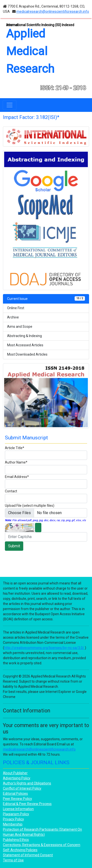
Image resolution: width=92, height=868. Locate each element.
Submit (14, 546)
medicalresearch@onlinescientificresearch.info (53, 11)
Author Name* (16, 462)
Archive (13, 317)
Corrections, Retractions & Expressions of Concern (42, 845)
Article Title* (15, 448)
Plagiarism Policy (16, 814)
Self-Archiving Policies (20, 850)
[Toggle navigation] (10, 105)
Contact (11, 491)
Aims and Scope (20, 327)
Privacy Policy (13, 819)
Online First (16, 308)
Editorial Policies (15, 794)
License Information (18, 809)
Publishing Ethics (16, 840)
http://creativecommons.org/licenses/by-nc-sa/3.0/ (45, 648)
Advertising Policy (17, 778)
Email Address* (17, 477)
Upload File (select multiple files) (30, 506)
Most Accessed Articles (25, 345)
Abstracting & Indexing (24, 336)
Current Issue (46, 298)
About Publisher (15, 773)
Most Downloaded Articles (27, 354)
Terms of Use (13, 860)
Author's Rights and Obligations (27, 783)
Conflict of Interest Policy (22, 788)
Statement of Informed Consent (28, 855)
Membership (13, 824)
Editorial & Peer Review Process (27, 804)
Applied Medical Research (30, 51)
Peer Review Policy (17, 799)
